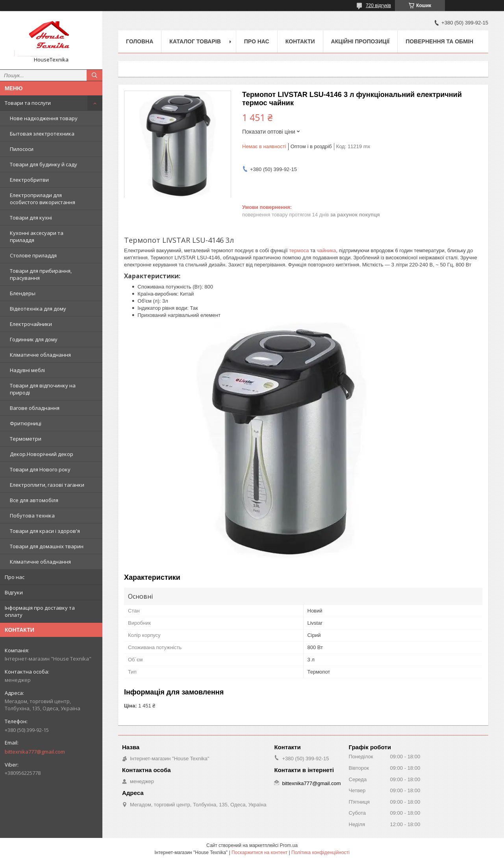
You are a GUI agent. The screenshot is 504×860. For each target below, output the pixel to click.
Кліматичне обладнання (40, 355)
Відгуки (14, 592)
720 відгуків (378, 6)
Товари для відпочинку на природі (43, 389)
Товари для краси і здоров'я (45, 531)
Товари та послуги (28, 103)
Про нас (15, 577)
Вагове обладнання (35, 408)
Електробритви (29, 180)
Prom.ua (289, 845)
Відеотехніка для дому (38, 309)
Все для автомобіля (34, 500)
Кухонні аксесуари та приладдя (37, 236)
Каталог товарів (195, 41)
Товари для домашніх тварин (47, 546)
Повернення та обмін (439, 41)
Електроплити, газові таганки (47, 485)
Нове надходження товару (44, 118)
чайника (327, 250)
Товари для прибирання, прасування (41, 274)
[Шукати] (94, 75)
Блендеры (23, 293)
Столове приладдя (33, 255)
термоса (299, 250)
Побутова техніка (32, 516)
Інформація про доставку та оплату (40, 611)
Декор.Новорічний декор (42, 454)
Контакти (300, 41)
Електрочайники (31, 324)
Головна (140, 41)
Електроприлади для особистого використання (43, 199)
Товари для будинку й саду (44, 164)
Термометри (26, 439)
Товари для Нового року (40, 469)
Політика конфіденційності (321, 853)
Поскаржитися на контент (259, 853)
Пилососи (22, 149)
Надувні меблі (27, 370)
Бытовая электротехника (42, 134)
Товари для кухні (31, 218)
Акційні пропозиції (360, 41)
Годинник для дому (34, 339)
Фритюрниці (26, 423)
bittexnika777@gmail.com (35, 752)
